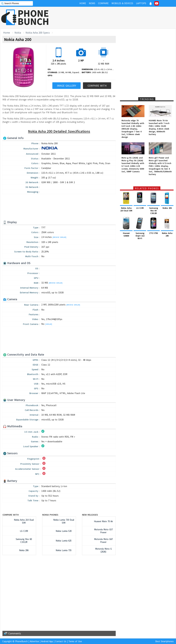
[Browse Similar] (59, 237)
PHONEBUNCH (33, 17)
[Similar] (49, 324)
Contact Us (61, 641)
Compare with (11, 515)
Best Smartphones (165, 641)
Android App (47, 641)
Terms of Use (75, 641)
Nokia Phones (50, 515)
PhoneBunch (21, 641)
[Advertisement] (59, 208)
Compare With (97, 86)
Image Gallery (66, 86)
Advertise (34, 641)
